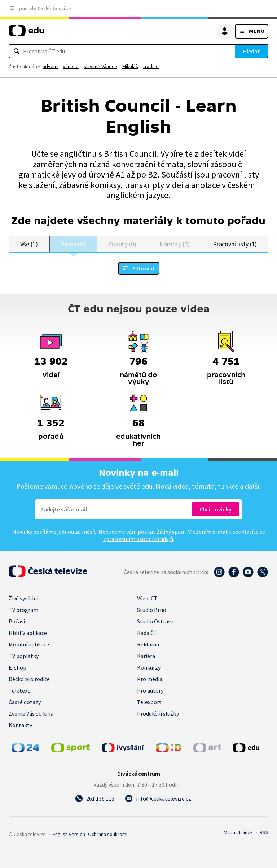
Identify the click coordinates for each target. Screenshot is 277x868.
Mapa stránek (238, 832)
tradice (151, 66)
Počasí (17, 621)
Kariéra (146, 656)
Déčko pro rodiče (29, 679)
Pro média (150, 679)
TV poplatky (24, 656)
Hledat (252, 51)
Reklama (148, 644)
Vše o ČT (147, 598)
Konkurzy (149, 667)
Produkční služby (158, 713)
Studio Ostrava (155, 621)
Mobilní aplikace (29, 644)
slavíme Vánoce (100, 66)
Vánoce (71, 66)
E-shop (17, 667)
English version (69, 834)
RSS (264, 832)
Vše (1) (29, 244)
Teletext (19, 690)
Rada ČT (147, 633)
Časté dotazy (25, 702)
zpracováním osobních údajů (138, 539)
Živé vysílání (23, 598)
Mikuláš (130, 66)
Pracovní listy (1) (235, 244)
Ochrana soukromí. (108, 834)
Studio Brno (152, 610)
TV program (23, 610)
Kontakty (20, 725)
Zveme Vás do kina (31, 713)
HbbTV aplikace (28, 633)
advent (50, 66)
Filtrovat (144, 268)
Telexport (149, 702)
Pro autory (150, 690)
